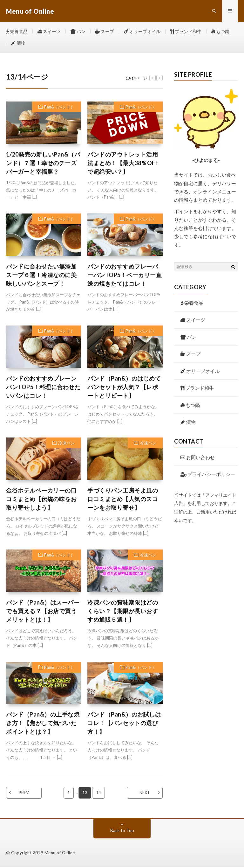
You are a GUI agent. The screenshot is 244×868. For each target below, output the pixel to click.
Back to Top (122, 831)
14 (98, 794)
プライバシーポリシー (208, 475)
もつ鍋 (220, 32)
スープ (105, 32)
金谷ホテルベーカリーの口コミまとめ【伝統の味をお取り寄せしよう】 (41, 500)
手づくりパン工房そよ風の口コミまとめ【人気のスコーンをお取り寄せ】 (123, 500)
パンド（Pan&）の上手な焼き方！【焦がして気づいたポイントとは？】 (43, 724)
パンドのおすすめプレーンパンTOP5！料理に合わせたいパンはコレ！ (43, 388)
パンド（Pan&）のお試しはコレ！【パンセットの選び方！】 (124, 724)
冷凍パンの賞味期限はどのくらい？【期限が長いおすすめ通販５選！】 (123, 612)
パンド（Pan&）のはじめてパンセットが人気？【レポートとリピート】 (124, 388)
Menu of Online (60, 854)
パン (78, 32)
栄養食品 (17, 32)
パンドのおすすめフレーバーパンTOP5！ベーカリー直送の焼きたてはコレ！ (125, 276)
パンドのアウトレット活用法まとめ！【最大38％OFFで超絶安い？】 (123, 164)
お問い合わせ (198, 458)
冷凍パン (66, 444)
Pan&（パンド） (59, 108)
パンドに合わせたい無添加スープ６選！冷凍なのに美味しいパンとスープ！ (41, 276)
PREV (24, 794)
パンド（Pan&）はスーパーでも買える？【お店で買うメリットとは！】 (43, 612)
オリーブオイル (142, 32)
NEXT (144, 794)
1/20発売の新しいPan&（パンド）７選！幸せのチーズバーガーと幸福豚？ (43, 164)
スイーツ (49, 32)
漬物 (18, 43)
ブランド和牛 (186, 32)
